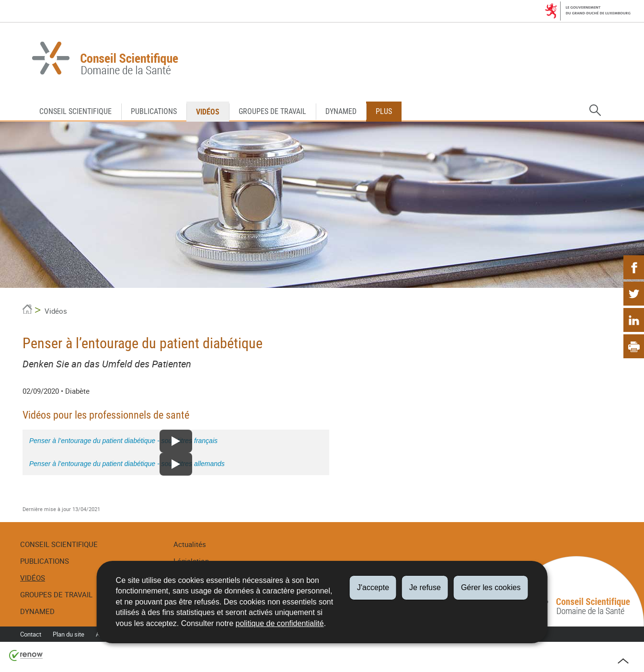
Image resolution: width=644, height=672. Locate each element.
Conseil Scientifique (75, 111)
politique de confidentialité (280, 623)
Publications (154, 111)
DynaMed (341, 111)
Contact (31, 634)
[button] (595, 111)
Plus (384, 111)
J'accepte (373, 587)
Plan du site (69, 634)
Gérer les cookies (491, 587)
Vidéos (208, 112)
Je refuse (425, 587)
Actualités (190, 544)
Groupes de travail (272, 111)
